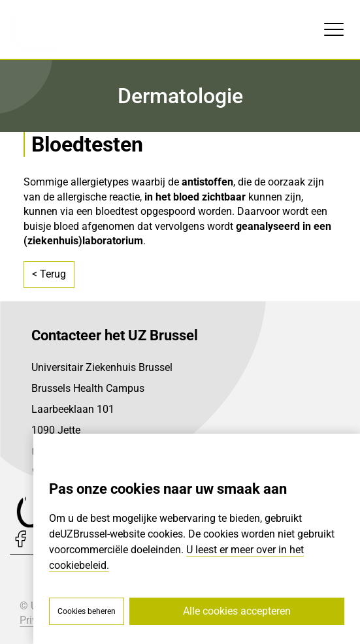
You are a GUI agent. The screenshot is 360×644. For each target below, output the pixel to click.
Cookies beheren (87, 611)
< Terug (49, 274)
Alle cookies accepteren (237, 611)
